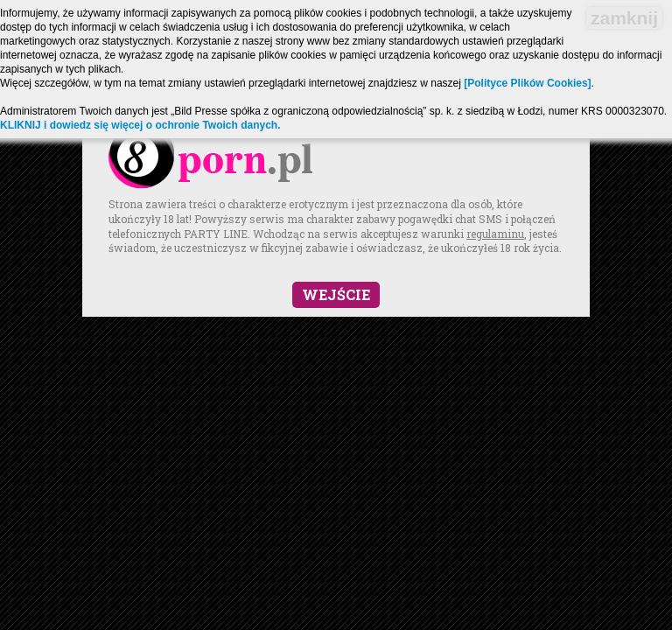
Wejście (336, 294)
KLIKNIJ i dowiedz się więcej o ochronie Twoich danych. (140, 125)
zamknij (624, 18)
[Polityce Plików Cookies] (527, 83)
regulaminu (495, 234)
